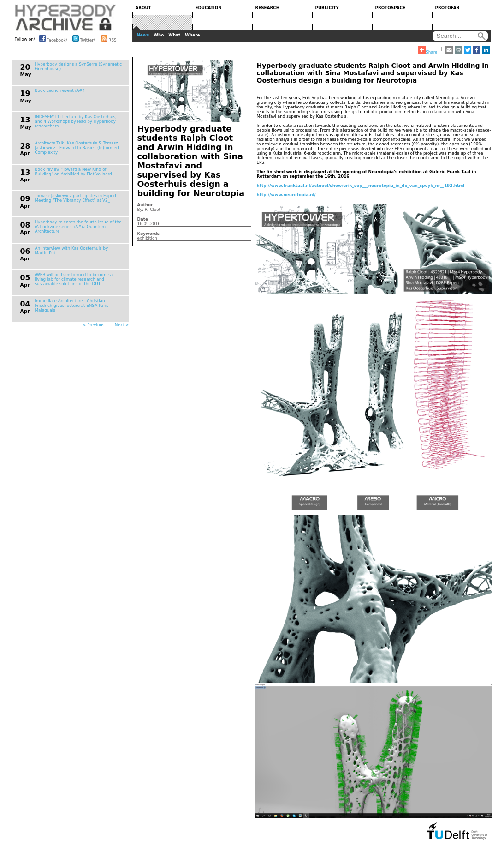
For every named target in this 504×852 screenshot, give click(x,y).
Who (159, 35)
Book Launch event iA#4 (60, 90)
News (143, 35)
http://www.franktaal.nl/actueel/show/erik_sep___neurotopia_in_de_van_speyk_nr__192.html (361, 186)
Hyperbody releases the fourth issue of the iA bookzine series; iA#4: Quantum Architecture (78, 227)
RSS (109, 38)
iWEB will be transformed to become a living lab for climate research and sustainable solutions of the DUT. (74, 279)
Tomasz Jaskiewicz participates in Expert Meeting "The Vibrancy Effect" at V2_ (76, 198)
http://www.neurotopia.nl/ (286, 195)
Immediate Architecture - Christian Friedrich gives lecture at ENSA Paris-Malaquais (73, 306)
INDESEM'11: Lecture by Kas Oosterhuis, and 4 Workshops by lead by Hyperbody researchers (76, 121)
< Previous (93, 325)
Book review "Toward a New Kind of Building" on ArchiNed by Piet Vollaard (74, 172)
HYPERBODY (65, 18)
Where (192, 35)
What (174, 35)
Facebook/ (53, 38)
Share (428, 50)
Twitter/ (84, 38)
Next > (122, 325)
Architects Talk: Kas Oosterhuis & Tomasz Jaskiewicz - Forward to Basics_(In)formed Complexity (77, 148)
